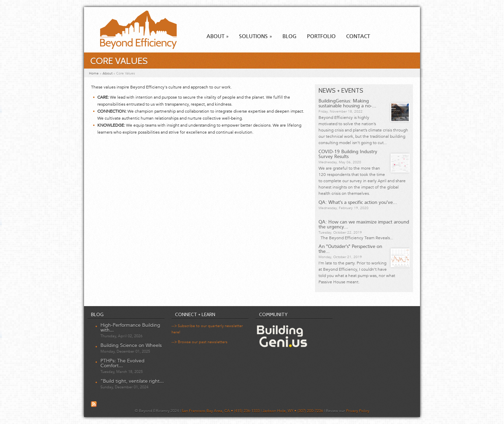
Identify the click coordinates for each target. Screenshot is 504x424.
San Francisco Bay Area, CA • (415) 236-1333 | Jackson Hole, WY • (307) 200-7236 (252, 411)
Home (94, 73)
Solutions (255, 37)
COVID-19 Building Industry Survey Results (348, 154)
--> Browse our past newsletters (199, 342)
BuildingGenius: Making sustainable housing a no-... (347, 104)
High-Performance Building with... (130, 328)
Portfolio (321, 37)
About (218, 37)
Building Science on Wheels (131, 345)
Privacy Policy (358, 411)
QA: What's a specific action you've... (358, 203)
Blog (289, 37)
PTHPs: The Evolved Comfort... (122, 363)
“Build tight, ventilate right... (132, 381)
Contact (358, 37)
